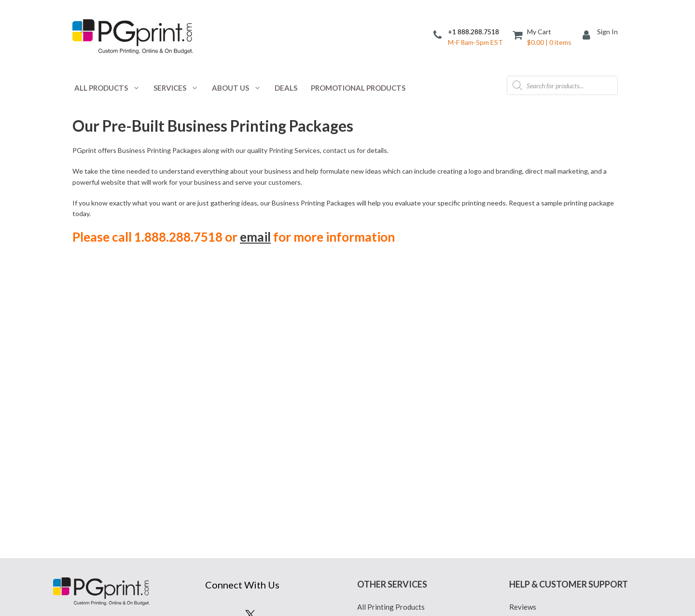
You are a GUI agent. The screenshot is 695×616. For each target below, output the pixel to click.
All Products (111, 88)
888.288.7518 (100, 366)
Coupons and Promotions (398, 356)
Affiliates (524, 342)
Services (179, 88)
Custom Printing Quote (395, 370)
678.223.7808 (127, 378)
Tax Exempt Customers (546, 454)
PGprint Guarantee (540, 440)
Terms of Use (378, 454)
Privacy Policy (380, 384)
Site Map (523, 468)
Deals (286, 88)
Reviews (523, 328)
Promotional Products (358, 88)
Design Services (383, 398)
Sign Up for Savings (250, 376)
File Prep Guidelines (541, 398)
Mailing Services (384, 412)
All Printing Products (391, 328)
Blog (365, 342)
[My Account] (590, 36)
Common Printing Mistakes (553, 370)
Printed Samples (383, 440)
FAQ (516, 384)
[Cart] (543, 36)
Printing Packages (387, 426)
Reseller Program (537, 426)
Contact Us (527, 356)
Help (517, 412)
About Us (240, 88)
